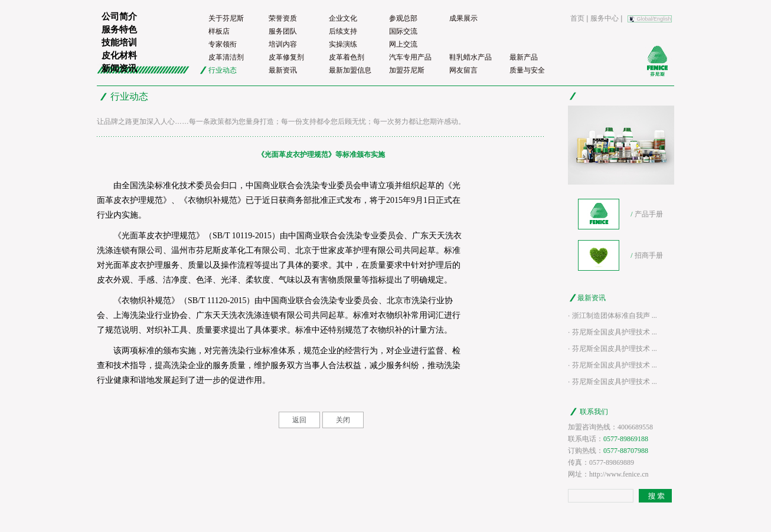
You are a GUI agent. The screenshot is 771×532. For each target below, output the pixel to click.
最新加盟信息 (350, 70)
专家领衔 (223, 44)
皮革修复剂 (286, 57)
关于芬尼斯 (226, 18)
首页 (577, 18)
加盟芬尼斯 (407, 70)
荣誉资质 (283, 18)
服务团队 (283, 31)
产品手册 (649, 214)
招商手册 (649, 255)
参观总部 (403, 18)
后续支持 (343, 31)
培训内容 (283, 44)
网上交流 (403, 44)
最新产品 (524, 57)
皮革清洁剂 (226, 57)
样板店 (219, 31)
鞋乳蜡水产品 (471, 57)
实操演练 (343, 44)
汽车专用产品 (410, 57)
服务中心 (605, 18)
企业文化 (343, 18)
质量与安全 (527, 70)
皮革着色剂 (347, 57)
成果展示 (463, 18)
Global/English (654, 19)
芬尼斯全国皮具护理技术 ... (615, 332)
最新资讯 (283, 70)
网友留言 (463, 70)
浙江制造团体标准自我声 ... (615, 316)
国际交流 (403, 31)
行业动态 (223, 70)
